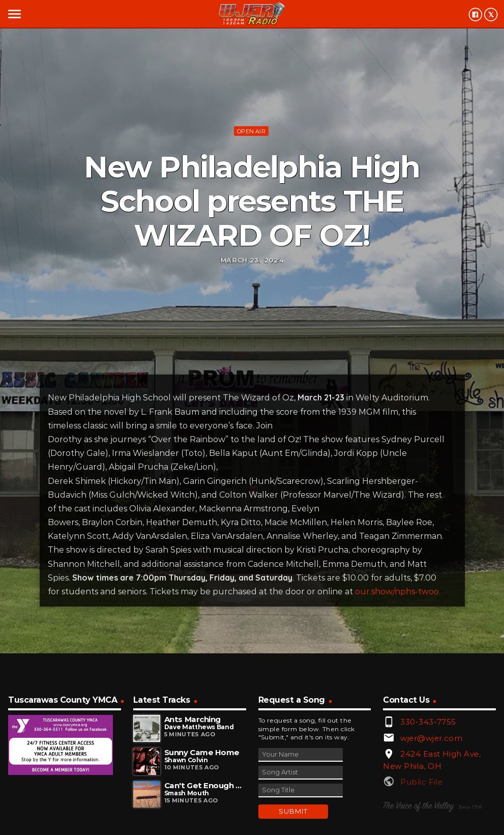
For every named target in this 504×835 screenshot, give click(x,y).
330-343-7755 (428, 722)
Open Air (251, 131)
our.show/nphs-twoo (397, 592)
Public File (421, 782)
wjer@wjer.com (431, 738)
